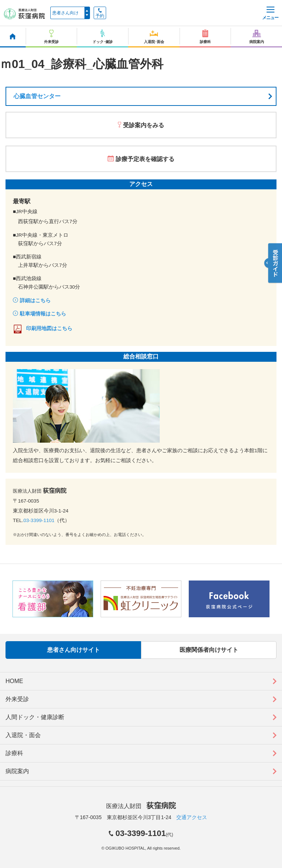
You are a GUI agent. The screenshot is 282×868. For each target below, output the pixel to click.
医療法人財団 (141, 806)
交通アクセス (192, 817)
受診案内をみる (144, 125)
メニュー (270, 13)
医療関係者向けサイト (209, 650)
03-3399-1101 (39, 520)
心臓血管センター (37, 96)
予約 (100, 13)
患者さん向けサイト (73, 650)
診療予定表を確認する (145, 159)
